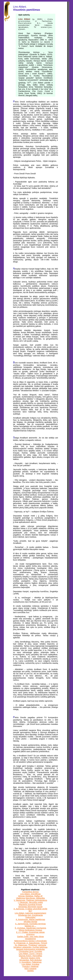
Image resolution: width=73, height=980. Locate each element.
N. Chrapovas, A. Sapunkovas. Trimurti (30, 946)
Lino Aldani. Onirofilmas (30, 897)
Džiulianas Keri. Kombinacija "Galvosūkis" (30, 919)
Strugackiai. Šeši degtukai (30, 963)
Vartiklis (30, 973)
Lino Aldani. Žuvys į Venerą (30, 956)
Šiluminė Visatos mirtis (30, 961)
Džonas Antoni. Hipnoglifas (30, 959)
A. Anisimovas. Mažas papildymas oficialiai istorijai (30, 923)
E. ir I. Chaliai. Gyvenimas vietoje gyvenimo (30, 936)
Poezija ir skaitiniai (30, 969)
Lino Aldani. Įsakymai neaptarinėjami (30, 916)
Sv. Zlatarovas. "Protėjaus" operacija (30, 948)
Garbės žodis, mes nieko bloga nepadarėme (30, 940)
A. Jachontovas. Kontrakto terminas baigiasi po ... (30, 928)
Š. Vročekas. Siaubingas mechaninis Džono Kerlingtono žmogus (30, 932)
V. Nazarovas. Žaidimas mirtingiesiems (30, 903)
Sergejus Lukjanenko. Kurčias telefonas (30, 950)
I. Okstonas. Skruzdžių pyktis (30, 905)
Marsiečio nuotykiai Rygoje (30, 907)
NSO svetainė (30, 971)
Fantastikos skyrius (30, 895)
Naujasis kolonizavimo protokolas (30, 952)
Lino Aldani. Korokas (30, 967)
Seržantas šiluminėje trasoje (30, 909)
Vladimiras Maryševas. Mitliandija (30, 901)
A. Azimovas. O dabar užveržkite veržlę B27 (30, 913)
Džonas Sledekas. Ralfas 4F (30, 899)
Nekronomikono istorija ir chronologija (30, 944)
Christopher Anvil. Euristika (30, 954)
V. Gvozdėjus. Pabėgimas (30, 965)
